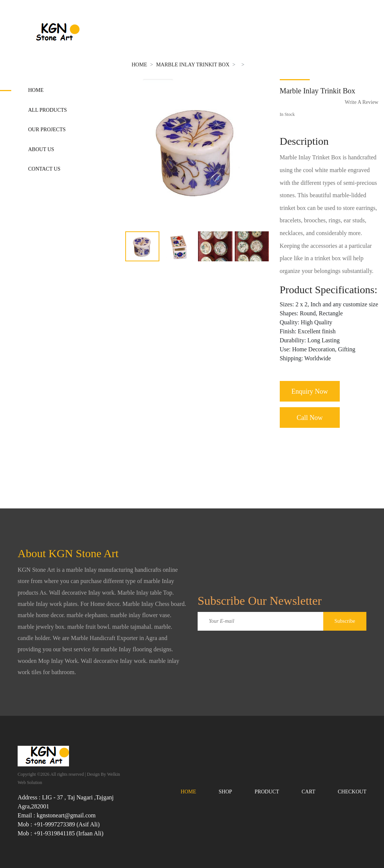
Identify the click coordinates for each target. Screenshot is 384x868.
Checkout (352, 792)
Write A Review (361, 102)
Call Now (310, 418)
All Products (47, 110)
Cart (308, 792)
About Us (41, 149)
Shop (225, 792)
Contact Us (44, 169)
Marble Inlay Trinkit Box (193, 65)
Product (267, 792)
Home (36, 90)
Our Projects (47, 130)
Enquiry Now (310, 391)
